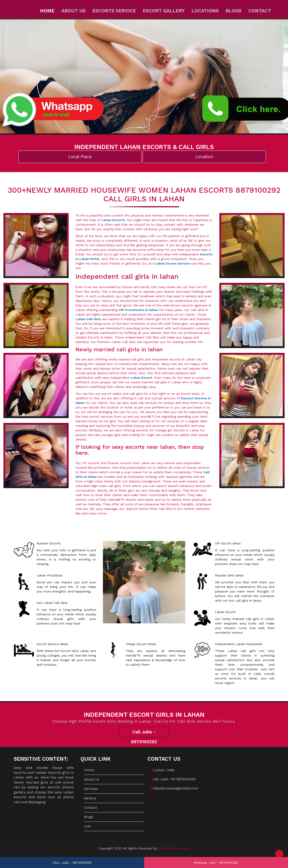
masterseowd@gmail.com (176, 788)
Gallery (90, 798)
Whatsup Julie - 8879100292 (216, 863)
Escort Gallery (164, 11)
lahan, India (164, 770)
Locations (205, 11)
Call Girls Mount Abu (174, 848)
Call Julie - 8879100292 (144, 734)
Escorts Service (114, 11)
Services (91, 789)
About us (73, 11)
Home (47, 11)
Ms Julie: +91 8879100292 (175, 779)
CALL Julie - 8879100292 (72, 863)
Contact (260, 11)
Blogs (234, 11)
